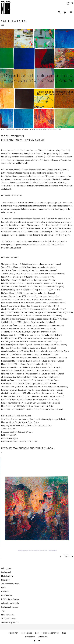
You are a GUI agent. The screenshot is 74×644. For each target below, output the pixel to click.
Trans (3, 611)
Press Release (26, 633)
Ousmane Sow (7, 595)
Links (37, 633)
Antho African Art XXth (10, 603)
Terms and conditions (51, 633)
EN (68, 3)
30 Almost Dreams (9, 618)
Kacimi (4, 587)
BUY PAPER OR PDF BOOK (12, 195)
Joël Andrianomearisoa (10, 584)
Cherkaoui (5, 591)
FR (72, 3)
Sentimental (6, 572)
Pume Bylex (6, 580)
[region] (37, 512)
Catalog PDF (43, 637)
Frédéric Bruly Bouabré (10, 599)
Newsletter (13, 633)
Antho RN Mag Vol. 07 (10, 622)
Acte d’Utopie (7, 568)
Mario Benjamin (7, 576)
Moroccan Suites (8, 615)
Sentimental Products (10, 607)
